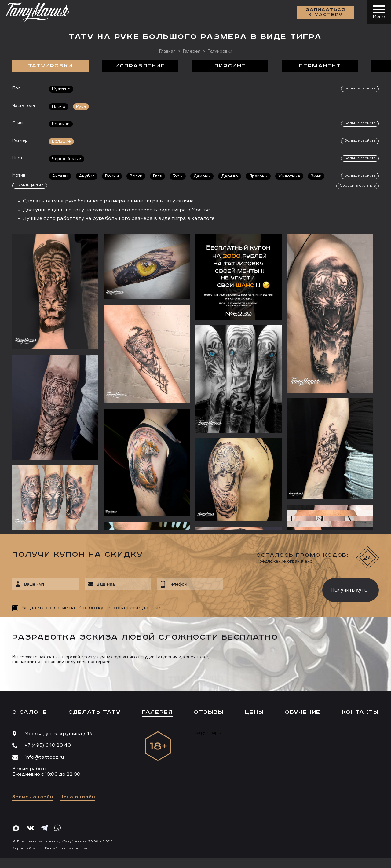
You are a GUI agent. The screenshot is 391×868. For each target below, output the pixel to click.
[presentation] (268, 588)
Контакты (360, 712)
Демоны (202, 176)
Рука (81, 107)
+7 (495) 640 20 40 (48, 746)
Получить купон (351, 590)
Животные (289, 176)
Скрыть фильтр (30, 185)
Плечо (59, 107)
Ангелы (60, 176)
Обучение (303, 712)
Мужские (61, 89)
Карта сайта (24, 848)
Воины (112, 176)
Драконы (258, 176)
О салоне (30, 712)
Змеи (316, 176)
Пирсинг (230, 66)
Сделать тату (95, 712)
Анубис (87, 176)
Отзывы (209, 712)
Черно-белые (67, 159)
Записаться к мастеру (326, 12)
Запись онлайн (33, 797)
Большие (61, 141)
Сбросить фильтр (356, 186)
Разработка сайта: (67, 848)
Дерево (230, 176)
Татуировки (51, 66)
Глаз (157, 176)
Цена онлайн (77, 797)
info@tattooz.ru (44, 757)
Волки (136, 176)
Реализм (61, 124)
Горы (178, 176)
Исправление (140, 66)
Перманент (320, 66)
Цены (254, 712)
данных (152, 608)
